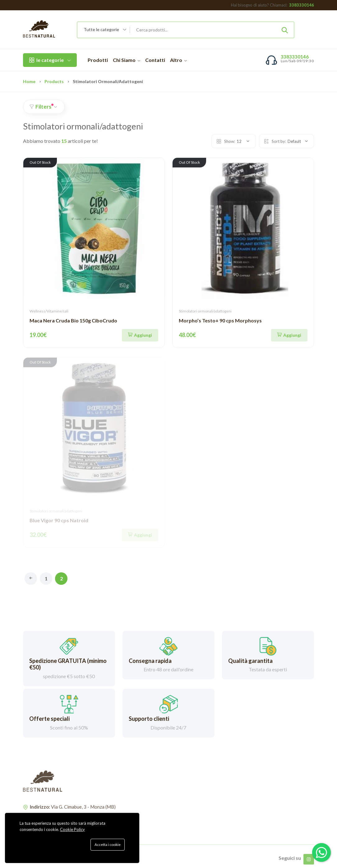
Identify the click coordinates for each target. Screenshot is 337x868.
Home (29, 81)
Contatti (155, 60)
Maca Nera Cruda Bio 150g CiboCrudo (73, 320)
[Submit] (285, 30)
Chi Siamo (127, 60)
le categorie (50, 60)
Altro (178, 60)
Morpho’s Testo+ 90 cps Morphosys (220, 320)
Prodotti (98, 60)
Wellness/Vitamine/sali (49, 311)
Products (54, 81)
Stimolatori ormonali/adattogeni (205, 311)
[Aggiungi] (140, 335)
